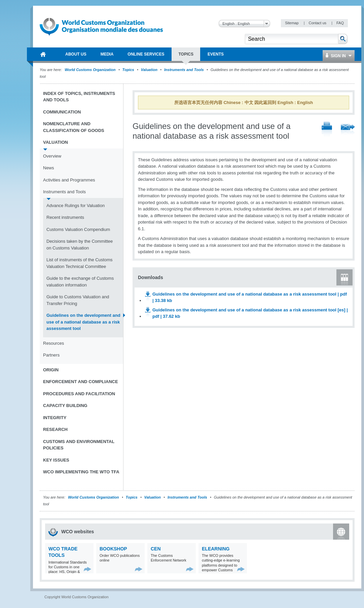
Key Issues (56, 460)
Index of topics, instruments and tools (79, 97)
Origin (51, 370)
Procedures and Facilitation (79, 394)
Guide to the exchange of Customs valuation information (80, 282)
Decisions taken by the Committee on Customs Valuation (80, 245)
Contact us (318, 23)
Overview (52, 156)
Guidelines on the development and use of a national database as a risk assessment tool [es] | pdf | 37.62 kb (250, 313)
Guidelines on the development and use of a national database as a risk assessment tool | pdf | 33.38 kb (250, 297)
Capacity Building (65, 406)
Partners (51, 355)
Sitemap (292, 23)
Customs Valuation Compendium (78, 229)
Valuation (149, 70)
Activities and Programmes (69, 180)
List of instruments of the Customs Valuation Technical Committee (80, 263)
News (49, 168)
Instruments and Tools (185, 70)
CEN (156, 549)
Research (55, 429)
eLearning (216, 549)
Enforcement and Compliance (81, 382)
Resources (53, 343)
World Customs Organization (90, 70)
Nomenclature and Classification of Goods (74, 127)
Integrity (55, 418)
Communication (62, 112)
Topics (128, 70)
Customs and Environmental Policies (79, 445)
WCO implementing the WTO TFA (81, 472)
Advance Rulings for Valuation (76, 206)
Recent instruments (65, 217)
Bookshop (113, 549)
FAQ (340, 23)
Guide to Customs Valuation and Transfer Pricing (78, 300)
